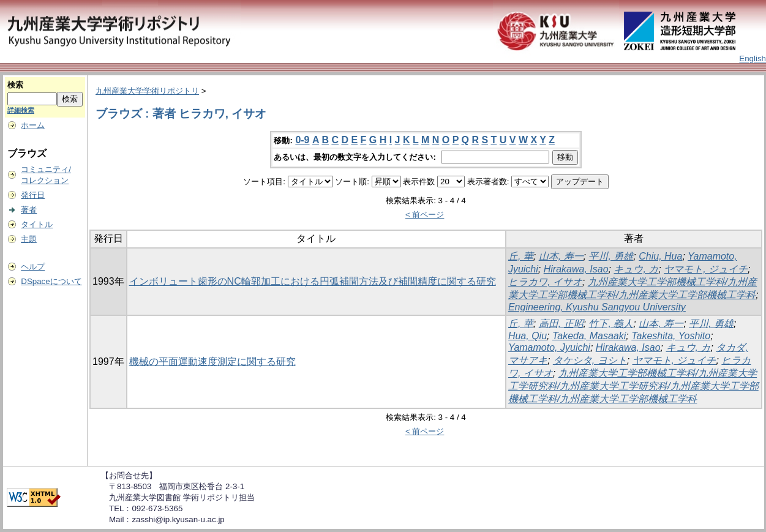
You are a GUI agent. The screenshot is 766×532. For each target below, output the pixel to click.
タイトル (37, 224)
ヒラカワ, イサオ (545, 282)
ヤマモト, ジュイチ (706, 269)
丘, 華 (521, 256)
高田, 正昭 (561, 324)
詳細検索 (21, 110)
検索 (15, 85)
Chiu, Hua (660, 256)
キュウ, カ (636, 269)
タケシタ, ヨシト (590, 360)
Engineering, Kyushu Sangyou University (597, 307)
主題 (29, 239)
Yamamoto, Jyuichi (549, 347)
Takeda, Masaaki (589, 336)
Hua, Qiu (528, 336)
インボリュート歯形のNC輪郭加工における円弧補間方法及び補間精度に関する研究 (313, 281)
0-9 (302, 140)
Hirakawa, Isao (576, 269)
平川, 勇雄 (611, 256)
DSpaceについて (51, 281)
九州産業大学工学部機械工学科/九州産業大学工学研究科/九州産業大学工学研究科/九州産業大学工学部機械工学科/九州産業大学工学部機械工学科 (633, 386)
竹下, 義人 (611, 324)
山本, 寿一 (561, 256)
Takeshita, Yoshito (671, 336)
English (753, 58)
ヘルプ (33, 267)
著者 (29, 210)
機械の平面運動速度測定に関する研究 (212, 362)
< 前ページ (425, 215)
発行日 (33, 195)
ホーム (33, 125)
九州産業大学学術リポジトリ (147, 91)
